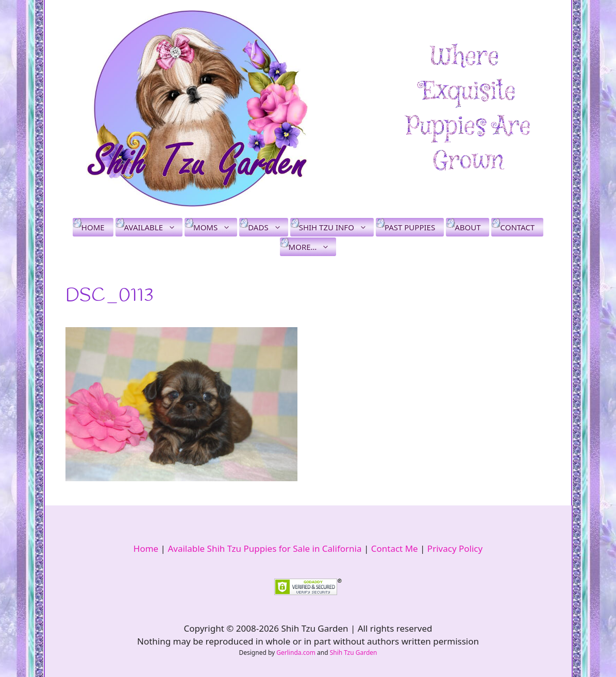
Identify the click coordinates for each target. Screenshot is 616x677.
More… (313, 247)
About (468, 227)
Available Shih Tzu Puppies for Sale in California (264, 548)
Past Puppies (410, 227)
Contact (517, 227)
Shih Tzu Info (336, 227)
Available (153, 227)
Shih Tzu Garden (354, 653)
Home (93, 227)
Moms (215, 227)
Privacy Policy (455, 548)
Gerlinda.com (296, 653)
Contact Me (395, 548)
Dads (268, 227)
